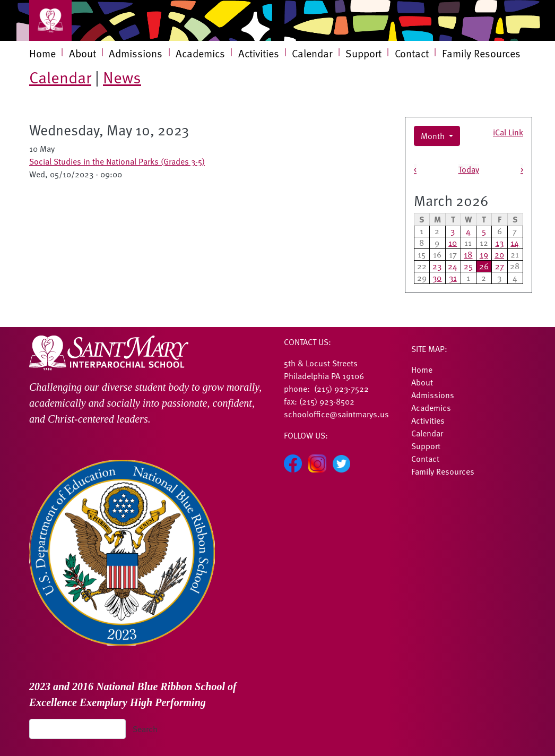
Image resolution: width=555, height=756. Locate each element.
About (83, 53)
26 (484, 266)
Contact (412, 53)
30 (437, 278)
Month (434, 136)
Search (145, 729)
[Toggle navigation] (50, 20)
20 (499, 254)
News (122, 77)
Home (42, 53)
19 (484, 254)
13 (500, 243)
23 (437, 266)
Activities (259, 53)
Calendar (312, 53)
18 (468, 254)
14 (515, 243)
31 (453, 278)
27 (500, 266)
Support (363, 53)
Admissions (136, 53)
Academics (200, 53)
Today (469, 169)
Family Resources (481, 53)
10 (453, 243)
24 (453, 266)
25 (468, 266)
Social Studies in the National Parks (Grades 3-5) (117, 161)
